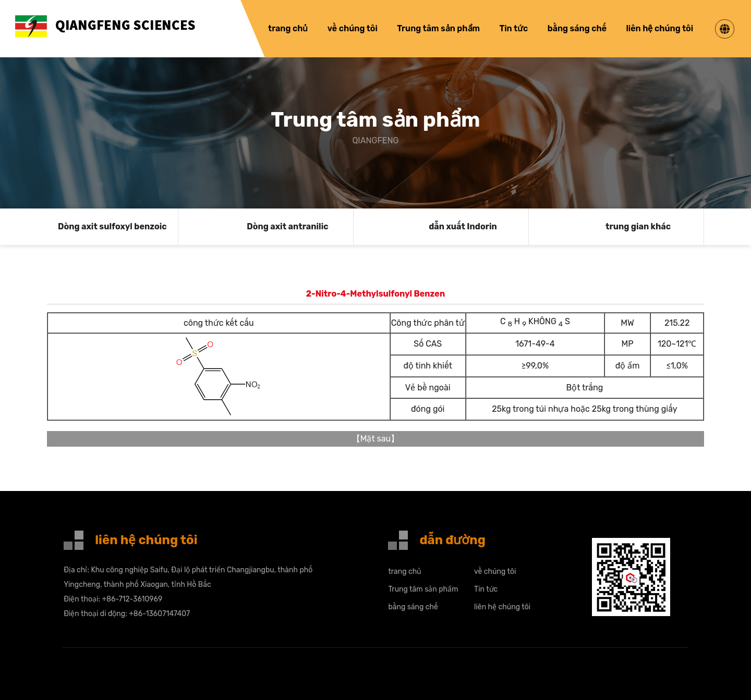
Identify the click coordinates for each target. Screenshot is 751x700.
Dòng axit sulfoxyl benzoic (112, 226)
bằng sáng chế (577, 28)
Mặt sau (376, 439)
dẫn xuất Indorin (463, 226)
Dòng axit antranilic (287, 226)
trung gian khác (638, 226)
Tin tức (513, 28)
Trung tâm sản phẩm (438, 28)
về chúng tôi (353, 28)
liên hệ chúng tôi (659, 28)
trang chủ (288, 28)
